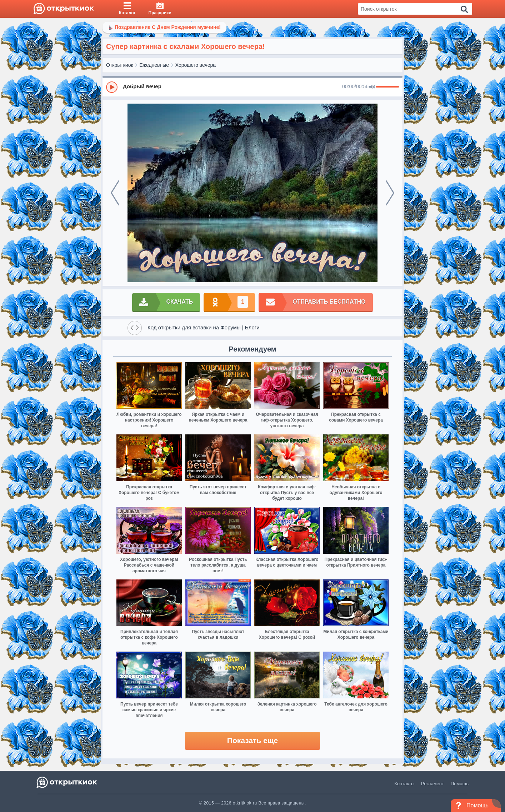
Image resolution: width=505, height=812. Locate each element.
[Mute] (372, 87)
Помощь (460, 784)
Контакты (404, 784)
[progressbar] (387, 87)
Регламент (432, 784)
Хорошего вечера (196, 65)
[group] (252, 87)
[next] (390, 193)
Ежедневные (154, 65)
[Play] (112, 87)
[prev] (115, 193)
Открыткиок (120, 65)
